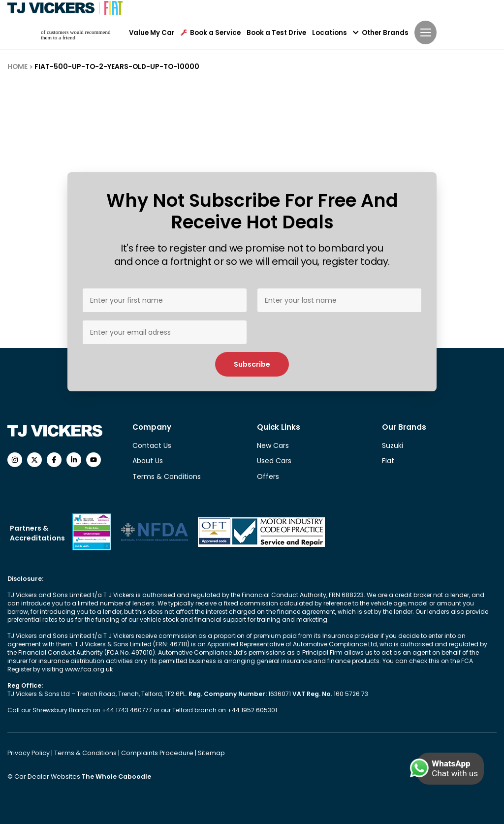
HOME (17, 67)
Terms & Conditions (167, 476)
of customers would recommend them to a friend (76, 34)
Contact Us (152, 445)
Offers (268, 476)
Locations (330, 32)
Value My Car (152, 32)
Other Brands (381, 32)
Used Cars (274, 461)
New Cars (273, 445)
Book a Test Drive (276, 32)
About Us (148, 461)
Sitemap (202, 752)
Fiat (388, 461)
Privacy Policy (29, 752)
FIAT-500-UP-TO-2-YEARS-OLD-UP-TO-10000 (114, 67)
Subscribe (252, 364)
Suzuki (393, 445)
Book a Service (211, 32)
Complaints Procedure (152, 752)
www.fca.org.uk (88, 669)
